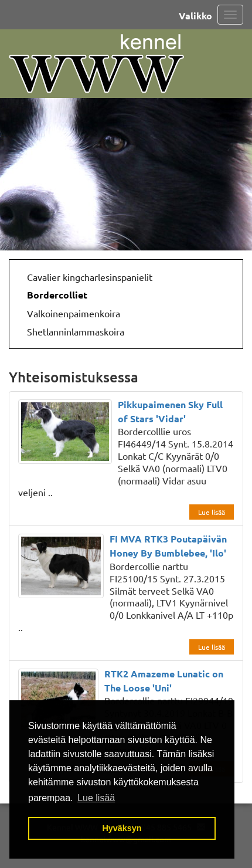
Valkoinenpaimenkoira (74, 313)
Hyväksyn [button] (122, 828)
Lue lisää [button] (96, 798)
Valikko (195, 16)
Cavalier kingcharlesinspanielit (90, 277)
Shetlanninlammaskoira (76, 331)
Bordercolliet (57, 295)
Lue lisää (212, 512)
